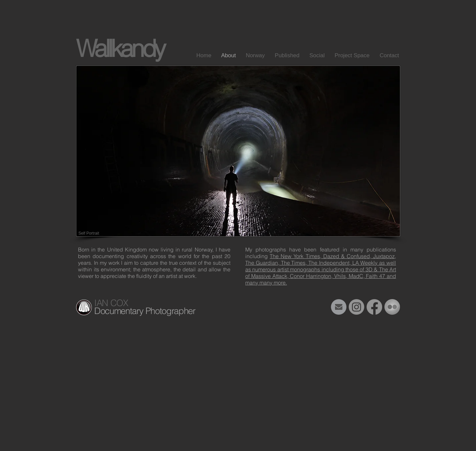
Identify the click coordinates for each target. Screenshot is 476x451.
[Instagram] (357, 307)
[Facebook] (374, 307)
